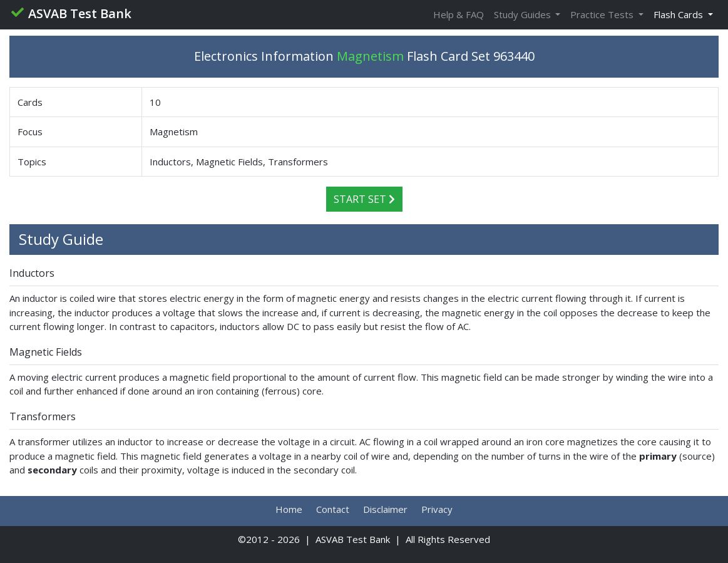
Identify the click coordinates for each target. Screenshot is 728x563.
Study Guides (524, 14)
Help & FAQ (459, 14)
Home (289, 509)
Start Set (364, 199)
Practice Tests (603, 14)
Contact (333, 509)
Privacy (437, 509)
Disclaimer (385, 509)
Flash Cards (679, 14)
